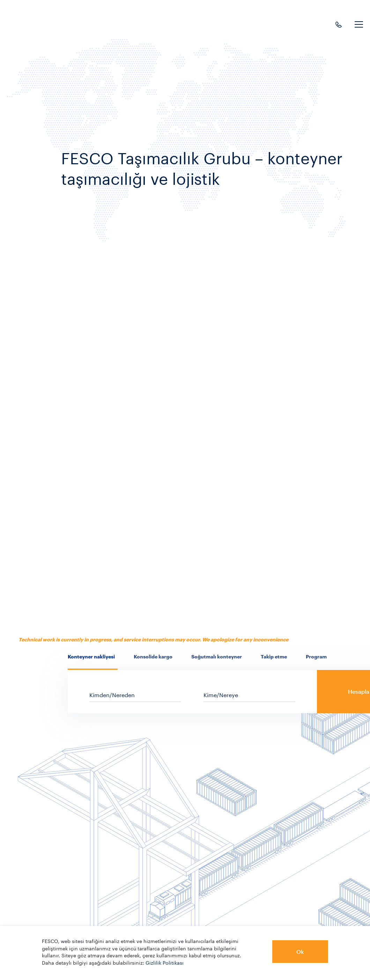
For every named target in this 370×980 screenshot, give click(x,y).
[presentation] (93, 657)
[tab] (93, 661)
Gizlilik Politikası (165, 962)
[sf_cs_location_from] (135, 694)
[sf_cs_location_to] (249, 694)
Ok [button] (300, 952)
